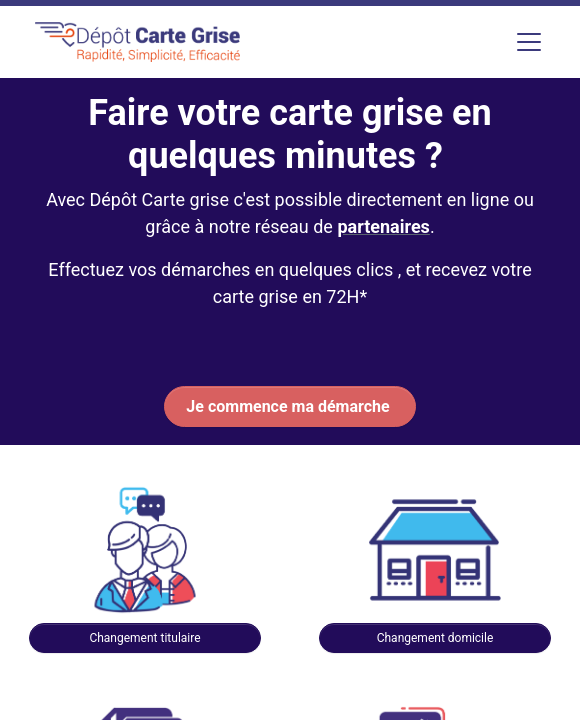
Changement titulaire (144, 638)
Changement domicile (435, 638)
